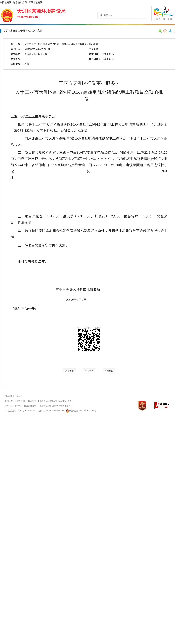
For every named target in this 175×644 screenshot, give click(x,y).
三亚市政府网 (35, 2)
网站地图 (9, 396)
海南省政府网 (20, 2)
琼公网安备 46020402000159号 (80, 411)
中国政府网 (6, 2)
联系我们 (18, 396)
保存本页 (69, 371)
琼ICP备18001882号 (27, 411)
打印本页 (89, 371)
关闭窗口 (109, 371)
